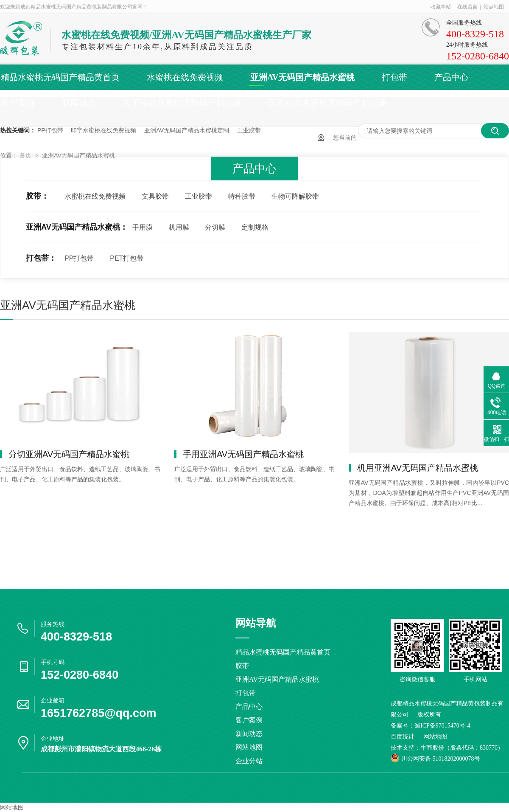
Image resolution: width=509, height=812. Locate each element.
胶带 (242, 666)
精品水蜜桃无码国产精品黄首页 (60, 77)
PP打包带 (50, 130)
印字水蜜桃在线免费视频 (103, 130)
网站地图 (249, 747)
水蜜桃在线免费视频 (185, 77)
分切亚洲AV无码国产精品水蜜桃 (69, 454)
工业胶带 (249, 130)
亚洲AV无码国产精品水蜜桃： (77, 227)
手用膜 (143, 227)
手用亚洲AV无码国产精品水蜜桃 (243, 454)
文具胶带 (155, 196)
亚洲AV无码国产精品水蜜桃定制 (187, 130)
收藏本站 (441, 7)
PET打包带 (127, 258)
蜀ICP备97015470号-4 (442, 726)
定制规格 (255, 227)
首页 (26, 155)
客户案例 (18, 103)
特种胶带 (242, 196)
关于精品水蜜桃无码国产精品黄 (182, 103)
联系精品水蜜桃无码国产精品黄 (327, 103)
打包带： (41, 258)
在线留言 (467, 7)
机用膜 (179, 227)
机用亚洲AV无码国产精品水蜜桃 (418, 468)
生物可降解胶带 (295, 196)
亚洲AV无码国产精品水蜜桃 (302, 77)
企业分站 (249, 761)
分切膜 (215, 227)
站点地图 (494, 7)
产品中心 (451, 77)
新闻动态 (79, 103)
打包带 (394, 77)
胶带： (37, 196)
